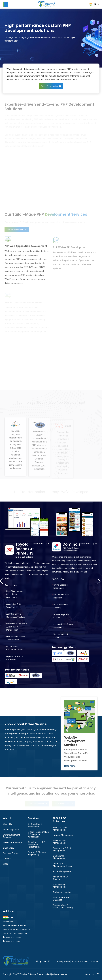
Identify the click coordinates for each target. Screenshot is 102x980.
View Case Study (40, 543)
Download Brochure (12, 843)
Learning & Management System (63, 865)
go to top (92, 974)
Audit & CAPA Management (59, 842)
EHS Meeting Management (59, 886)
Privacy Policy (63, 962)
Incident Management (63, 835)
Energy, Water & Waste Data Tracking (63, 906)
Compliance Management (59, 857)
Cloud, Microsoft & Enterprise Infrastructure (37, 844)
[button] (6, 4)
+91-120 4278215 (13, 941)
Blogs (6, 864)
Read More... (70, 766)
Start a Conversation (49, 86)
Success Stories (11, 853)
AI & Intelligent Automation (35, 825)
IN (95, 4)
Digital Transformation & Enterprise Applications (38, 834)
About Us (7, 824)
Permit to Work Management (60, 829)
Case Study (9, 848)
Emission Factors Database (61, 899)
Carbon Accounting (62, 892)
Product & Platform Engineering (37, 853)
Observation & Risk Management (62, 849)
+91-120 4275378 (13, 937)
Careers (7, 859)
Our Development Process (11, 836)
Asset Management (62, 871)
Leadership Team (11, 830)
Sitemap (95, 962)
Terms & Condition (80, 962)
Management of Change (61, 878)
